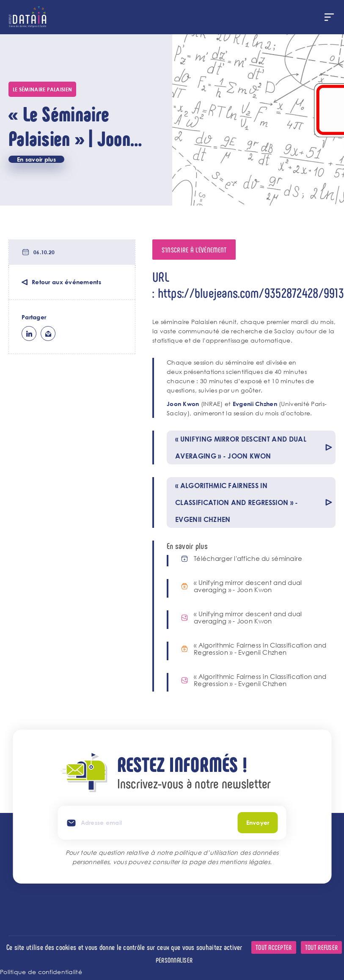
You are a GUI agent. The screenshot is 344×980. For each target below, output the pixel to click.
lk (29, 334)
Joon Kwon (183, 404)
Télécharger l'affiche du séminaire (248, 559)
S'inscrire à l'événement (194, 250)
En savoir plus (36, 159)
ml (48, 334)
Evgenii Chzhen (255, 404)
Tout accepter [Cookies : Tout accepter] (274, 947)
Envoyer (258, 822)
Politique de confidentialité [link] (41, 972)
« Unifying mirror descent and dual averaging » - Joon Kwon (248, 586)
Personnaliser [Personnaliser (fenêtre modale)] (174, 960)
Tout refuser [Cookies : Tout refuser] (321, 947)
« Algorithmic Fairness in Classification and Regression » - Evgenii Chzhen (260, 649)
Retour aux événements (66, 282)
